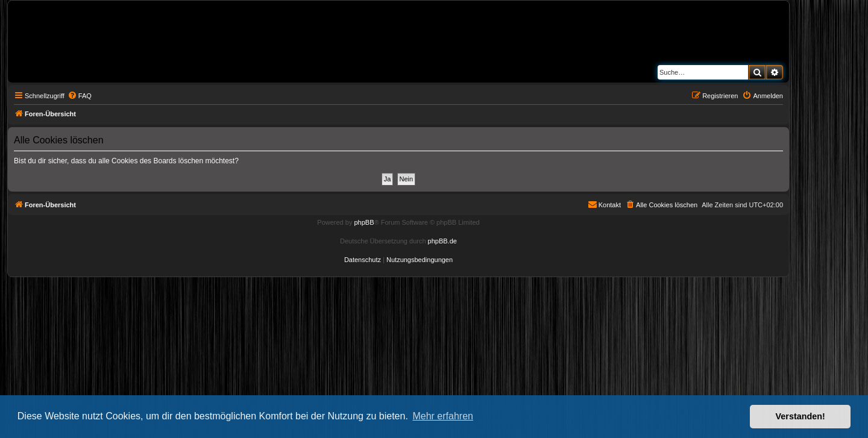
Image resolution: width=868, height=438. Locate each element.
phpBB (364, 222)
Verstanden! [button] (800, 416)
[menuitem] (80, 96)
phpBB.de (442, 241)
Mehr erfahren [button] (443, 416)
